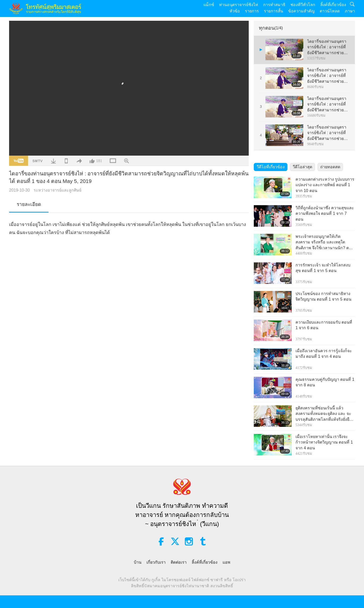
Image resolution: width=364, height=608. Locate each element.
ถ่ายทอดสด (330, 167)
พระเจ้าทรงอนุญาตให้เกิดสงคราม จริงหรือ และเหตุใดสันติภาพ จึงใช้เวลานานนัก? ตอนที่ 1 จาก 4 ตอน (325, 243)
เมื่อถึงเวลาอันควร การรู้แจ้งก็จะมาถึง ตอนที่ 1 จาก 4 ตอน (324, 354)
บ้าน (138, 562)
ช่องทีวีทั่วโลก (303, 5)
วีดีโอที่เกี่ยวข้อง (271, 167)
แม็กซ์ (209, 5)
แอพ (226, 562)
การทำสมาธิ (274, 5)
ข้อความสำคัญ (301, 11)
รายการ (252, 11)
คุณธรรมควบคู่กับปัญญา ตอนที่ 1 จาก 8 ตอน (325, 382)
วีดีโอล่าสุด (302, 167)
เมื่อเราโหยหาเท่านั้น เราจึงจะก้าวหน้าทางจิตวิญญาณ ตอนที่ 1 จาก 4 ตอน (324, 442)
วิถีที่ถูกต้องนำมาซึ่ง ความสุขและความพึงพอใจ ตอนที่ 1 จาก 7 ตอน (325, 214)
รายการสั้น (274, 11)
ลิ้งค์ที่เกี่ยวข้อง (333, 5)
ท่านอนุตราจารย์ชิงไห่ (239, 5)
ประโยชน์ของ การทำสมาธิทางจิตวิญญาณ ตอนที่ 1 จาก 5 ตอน (323, 296)
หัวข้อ (235, 11)
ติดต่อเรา (179, 562)
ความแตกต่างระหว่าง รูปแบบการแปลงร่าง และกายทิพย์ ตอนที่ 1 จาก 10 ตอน (325, 185)
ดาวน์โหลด (330, 11)
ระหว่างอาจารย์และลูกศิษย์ (58, 190)
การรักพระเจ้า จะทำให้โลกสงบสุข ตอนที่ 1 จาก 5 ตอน (323, 268)
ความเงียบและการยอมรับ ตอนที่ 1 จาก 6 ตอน (324, 325)
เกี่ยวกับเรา (156, 562)
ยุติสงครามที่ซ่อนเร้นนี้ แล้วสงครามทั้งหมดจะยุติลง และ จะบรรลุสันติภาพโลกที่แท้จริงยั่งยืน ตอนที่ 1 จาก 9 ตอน (324, 414)
